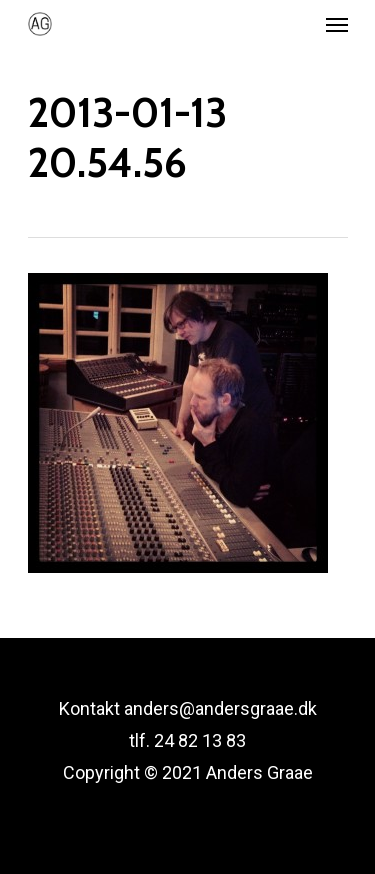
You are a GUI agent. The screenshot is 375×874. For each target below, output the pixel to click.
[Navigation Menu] (337, 24)
